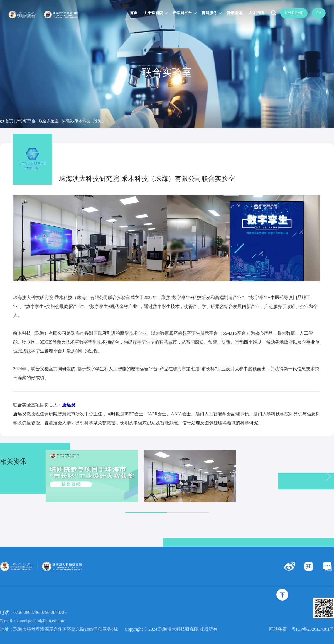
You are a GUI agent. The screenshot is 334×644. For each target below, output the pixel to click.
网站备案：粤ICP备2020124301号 (302, 629)
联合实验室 (49, 121)
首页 (9, 121)
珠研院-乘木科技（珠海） (84, 121)
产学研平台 (26, 121)
